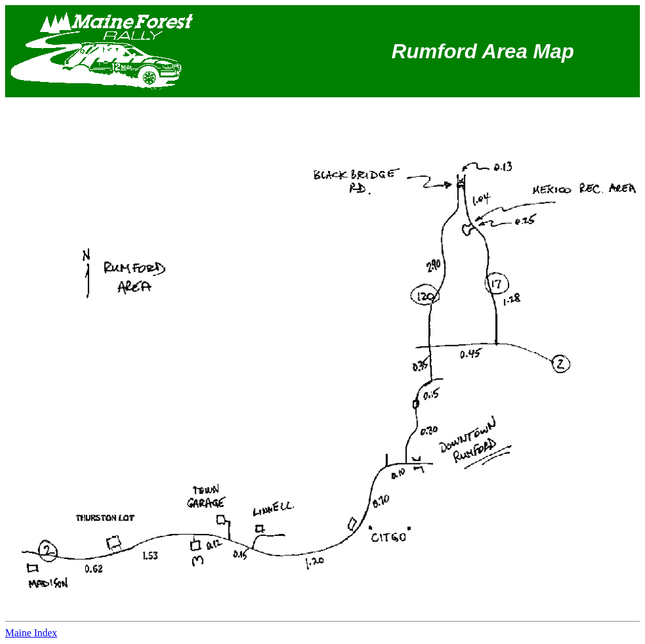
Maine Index (31, 633)
